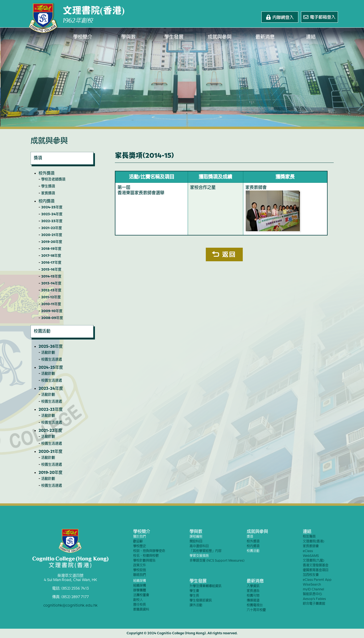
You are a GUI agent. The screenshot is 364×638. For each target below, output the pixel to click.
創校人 (138, 600)
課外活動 (196, 605)
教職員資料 (141, 610)
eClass (308, 551)
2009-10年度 (52, 311)
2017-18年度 (51, 256)
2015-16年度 (51, 270)
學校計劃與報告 (144, 561)
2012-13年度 (51, 290)
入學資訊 (253, 586)
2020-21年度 (52, 235)
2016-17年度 (51, 263)
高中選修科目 (199, 546)
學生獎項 (48, 186)
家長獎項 (48, 193)
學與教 (128, 37)
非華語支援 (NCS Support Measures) (217, 561)
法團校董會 (141, 595)
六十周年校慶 (256, 610)
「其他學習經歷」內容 (206, 551)
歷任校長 (140, 605)
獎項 (250, 537)
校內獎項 (47, 201)
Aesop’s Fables (314, 599)
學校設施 (140, 570)
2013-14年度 (51, 283)
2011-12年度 (51, 297)
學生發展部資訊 (201, 601)
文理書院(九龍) (313, 561)
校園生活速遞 (52, 359)
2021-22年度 (52, 228)
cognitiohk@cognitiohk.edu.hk (70, 606)
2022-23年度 (52, 221)
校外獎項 (47, 173)
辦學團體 (140, 591)
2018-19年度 (51, 249)
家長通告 (253, 591)
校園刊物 (253, 596)
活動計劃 (48, 353)
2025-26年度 (51, 347)
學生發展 (174, 37)
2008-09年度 (52, 318)
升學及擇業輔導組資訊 (206, 586)
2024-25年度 (52, 207)
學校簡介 (83, 37)
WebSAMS (311, 556)
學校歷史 (140, 546)
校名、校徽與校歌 (146, 556)
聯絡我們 (140, 575)
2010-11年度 (51, 304)
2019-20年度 (52, 242)
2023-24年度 (52, 214)
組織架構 (140, 581)
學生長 (194, 596)
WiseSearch (312, 585)
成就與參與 (220, 37)
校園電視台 (255, 605)
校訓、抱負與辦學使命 (149, 551)
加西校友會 (311, 575)
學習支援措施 (199, 556)
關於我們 (140, 537)
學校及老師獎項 (53, 179)
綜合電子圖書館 (314, 604)
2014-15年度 (51, 276)
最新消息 (265, 37)
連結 (311, 37)
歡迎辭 (138, 542)
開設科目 (196, 542)
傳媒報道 (253, 601)
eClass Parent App (317, 580)
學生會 (194, 591)
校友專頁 (309, 537)
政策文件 (140, 565)
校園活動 (253, 551)
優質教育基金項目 (316, 570)
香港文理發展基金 (316, 565)
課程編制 (196, 537)
